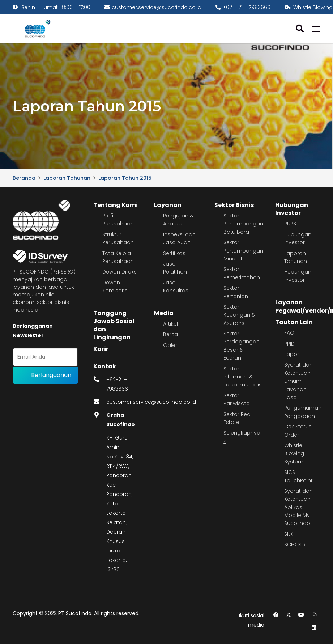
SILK (289, 534)
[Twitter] (289, 615)
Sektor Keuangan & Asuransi (239, 315)
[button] (299, 29)
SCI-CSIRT (296, 545)
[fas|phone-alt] (100, 380)
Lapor (292, 354)
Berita (170, 334)
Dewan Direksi (120, 272)
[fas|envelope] (100, 402)
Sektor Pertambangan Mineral (243, 251)
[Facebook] (276, 615)
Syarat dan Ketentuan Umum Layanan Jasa (298, 381)
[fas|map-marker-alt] (100, 415)
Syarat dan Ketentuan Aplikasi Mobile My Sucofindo (298, 507)
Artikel (170, 324)
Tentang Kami (116, 205)
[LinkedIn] (314, 628)
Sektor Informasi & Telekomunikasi (243, 377)
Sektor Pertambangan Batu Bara (243, 224)
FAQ (289, 333)
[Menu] (316, 29)
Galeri (171, 345)
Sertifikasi (175, 253)
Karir (101, 349)
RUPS (290, 224)
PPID (289, 344)
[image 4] (36, 29)
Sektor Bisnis (234, 205)
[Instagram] (314, 615)
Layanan (168, 205)
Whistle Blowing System (294, 454)
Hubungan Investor (292, 209)
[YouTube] (301, 615)
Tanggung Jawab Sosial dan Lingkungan (114, 325)
